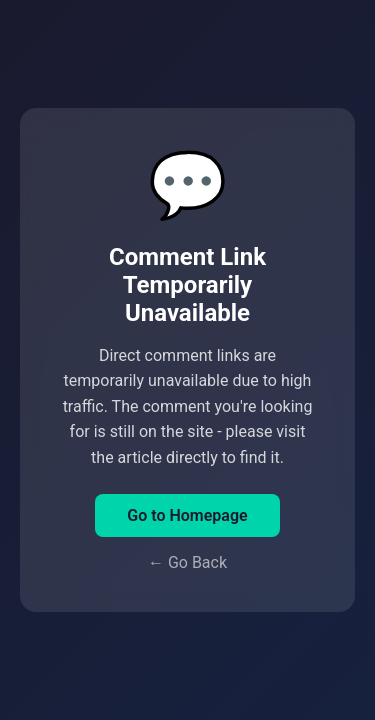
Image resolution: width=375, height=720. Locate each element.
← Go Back (187, 562)
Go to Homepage (187, 515)
